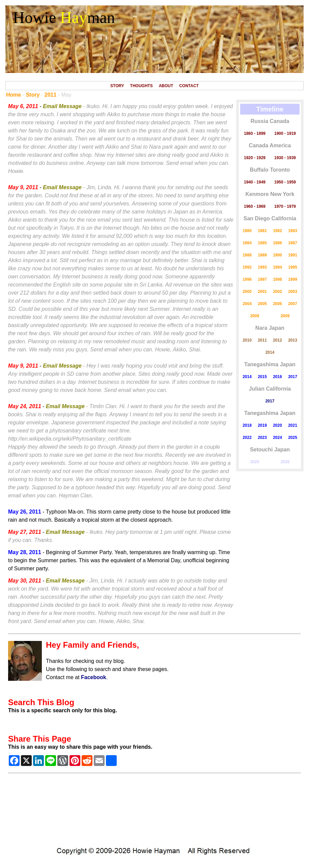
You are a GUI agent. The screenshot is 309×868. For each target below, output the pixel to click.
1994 (277, 267)
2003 (293, 292)
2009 (285, 316)
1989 (262, 255)
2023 (262, 438)
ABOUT (166, 86)
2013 (293, 340)
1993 (262, 267)
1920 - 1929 (255, 158)
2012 (277, 340)
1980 (247, 231)
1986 (277, 243)
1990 (277, 255)
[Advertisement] (154, 812)
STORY (117, 86)
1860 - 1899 (255, 133)
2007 (293, 304)
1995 (293, 267)
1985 (262, 243)
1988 (247, 255)
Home (13, 95)
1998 (277, 279)
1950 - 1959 (285, 182)
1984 (247, 243)
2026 (285, 462)
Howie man (64, 17)
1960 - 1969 (255, 206)
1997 (262, 279)
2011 (51, 95)
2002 (277, 292)
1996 (247, 279)
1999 (293, 279)
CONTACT (189, 86)
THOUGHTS (142, 86)
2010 (247, 340)
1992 (247, 267)
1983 (293, 231)
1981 (262, 231)
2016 (277, 377)
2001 (262, 292)
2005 (262, 304)
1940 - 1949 (255, 182)
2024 (277, 438)
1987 (293, 243)
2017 (293, 377)
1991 (293, 255)
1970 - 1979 (285, 206)
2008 (255, 316)
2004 (247, 304)
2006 (277, 304)
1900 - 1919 (285, 133)
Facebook (94, 677)
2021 (293, 425)
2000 (247, 292)
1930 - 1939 (285, 158)
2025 (293, 438)
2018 (247, 425)
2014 (270, 352)
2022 (247, 438)
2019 (262, 425)
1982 (277, 231)
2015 (262, 377)
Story (33, 95)
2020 (277, 425)
